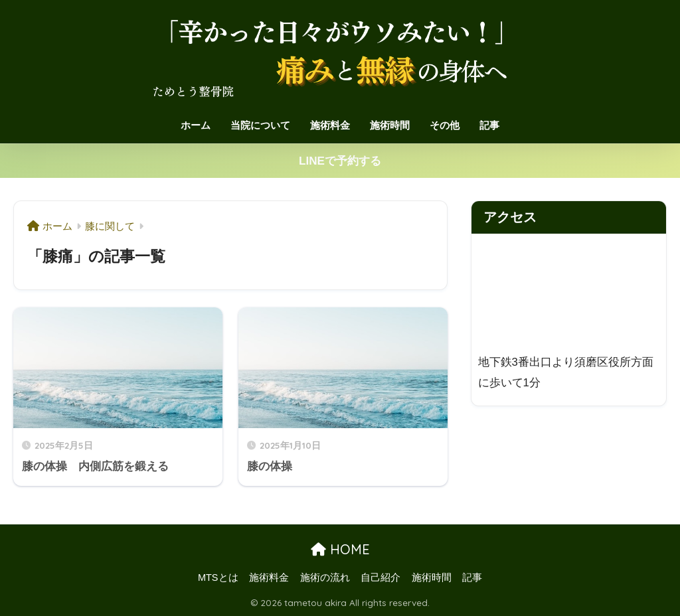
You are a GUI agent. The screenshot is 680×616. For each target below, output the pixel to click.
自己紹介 (381, 577)
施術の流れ (325, 577)
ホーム (196, 125)
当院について (260, 125)
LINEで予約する (340, 161)
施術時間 (390, 125)
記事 (489, 125)
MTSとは (218, 577)
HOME (340, 549)
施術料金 (330, 125)
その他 (445, 125)
